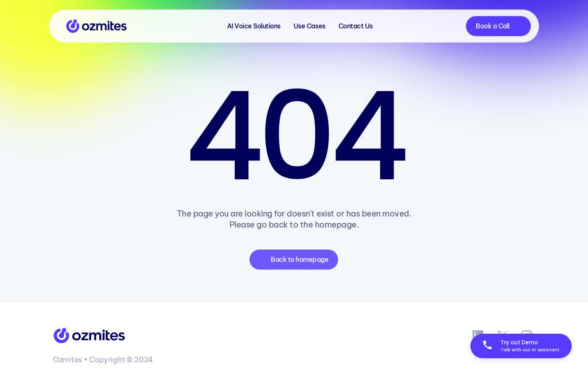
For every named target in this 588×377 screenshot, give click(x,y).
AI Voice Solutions (254, 25)
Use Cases (310, 25)
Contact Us (356, 25)
